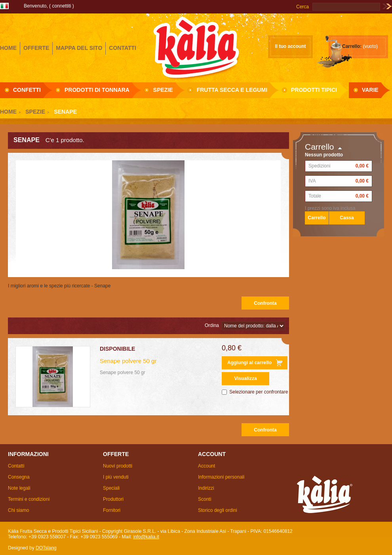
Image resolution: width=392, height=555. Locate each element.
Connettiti (61, 6)
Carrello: (352, 46)
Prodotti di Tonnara (97, 90)
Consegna (19, 477)
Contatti (16, 466)
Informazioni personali (221, 477)
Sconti (205, 499)
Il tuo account (291, 46)
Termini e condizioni (29, 499)
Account (206, 466)
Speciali (111, 488)
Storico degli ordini (218, 510)
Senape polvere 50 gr (128, 361)
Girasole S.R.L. (196, 47)
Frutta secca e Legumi (232, 90)
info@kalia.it (146, 537)
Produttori (113, 499)
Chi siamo (18, 510)
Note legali (19, 488)
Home (8, 112)
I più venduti (116, 477)
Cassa (347, 218)
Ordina (212, 325)
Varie (370, 90)
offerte (36, 48)
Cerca (303, 7)
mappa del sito (79, 48)
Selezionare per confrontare (259, 392)
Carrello (320, 147)
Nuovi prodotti (118, 466)
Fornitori (112, 510)
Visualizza (245, 378)
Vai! (387, 7)
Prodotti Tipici (314, 90)
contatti (123, 48)
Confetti (27, 90)
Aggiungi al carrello (249, 363)
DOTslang (46, 548)
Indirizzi (206, 488)
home (8, 48)
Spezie (163, 90)
